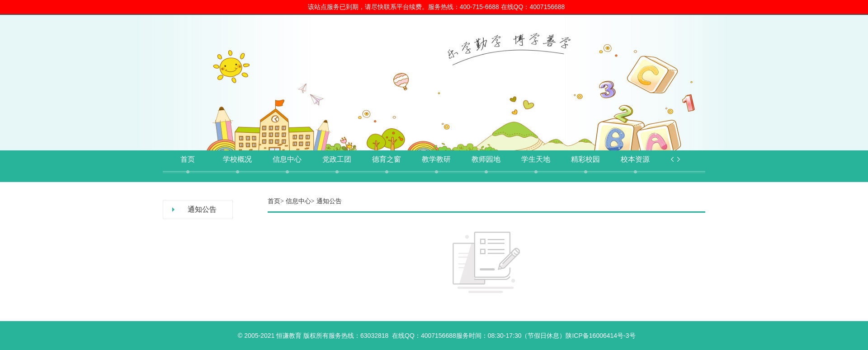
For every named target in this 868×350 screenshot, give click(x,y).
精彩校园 (585, 159)
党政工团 (337, 159)
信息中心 (287, 159)
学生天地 (536, 159)
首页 (188, 159)
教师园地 (486, 159)
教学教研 (436, 159)
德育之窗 (387, 159)
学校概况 (237, 159)
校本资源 (635, 159)
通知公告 (202, 209)
